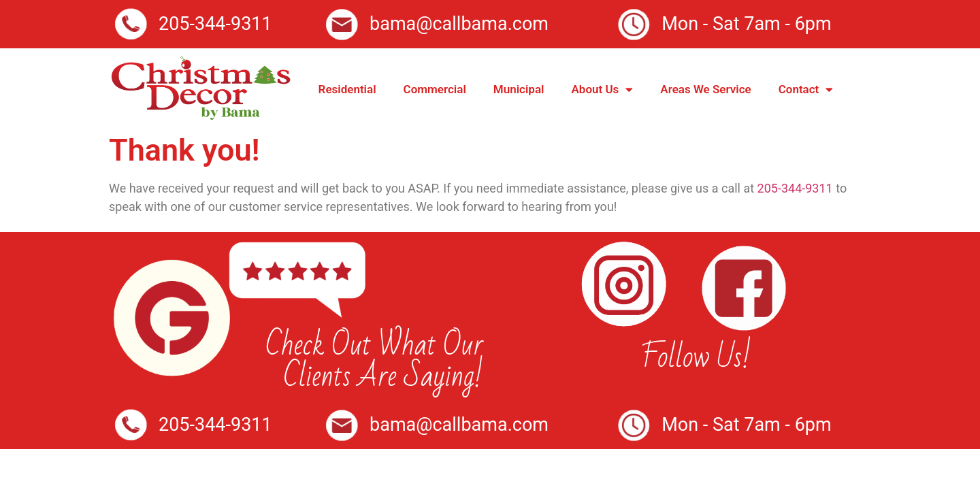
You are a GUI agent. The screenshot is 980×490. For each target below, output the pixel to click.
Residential (347, 89)
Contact (806, 89)
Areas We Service (705, 89)
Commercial (435, 89)
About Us (602, 89)
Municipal (519, 89)
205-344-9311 (795, 188)
